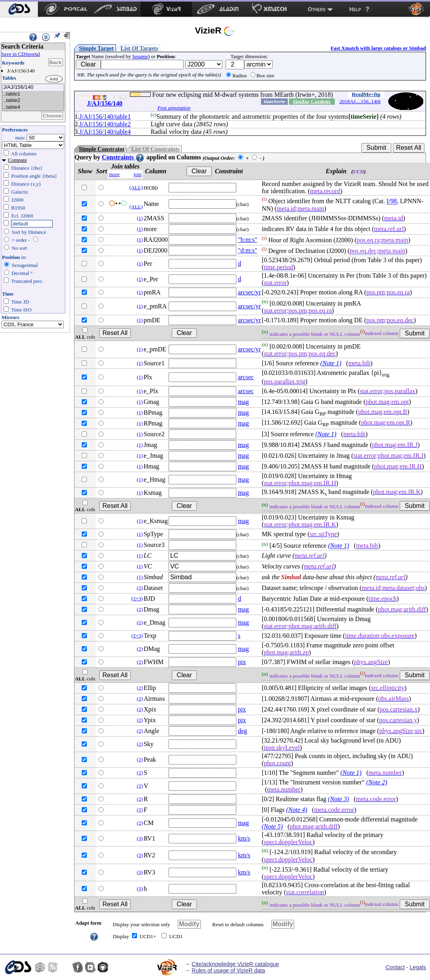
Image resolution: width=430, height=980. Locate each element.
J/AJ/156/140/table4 (105, 132)
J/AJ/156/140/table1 (105, 117)
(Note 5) (272, 826)
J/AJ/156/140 (33, 87)
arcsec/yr (249, 292)
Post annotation (174, 108)
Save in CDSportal (21, 54)
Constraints (123, 157)
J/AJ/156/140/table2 (105, 124)
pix (242, 662)
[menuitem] (19, 9)
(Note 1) (331, 363)
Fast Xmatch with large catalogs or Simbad (378, 48)
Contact (395, 967)
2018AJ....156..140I (360, 101)
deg (242, 731)
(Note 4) (297, 810)
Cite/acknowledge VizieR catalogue (235, 964)
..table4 (33, 107)
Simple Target (96, 48)
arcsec (246, 377)
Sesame (140, 56)
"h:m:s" (248, 240)
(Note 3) (339, 799)
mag (243, 402)
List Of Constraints (155, 149)
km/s (244, 838)
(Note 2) (377, 782)
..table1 (33, 94)
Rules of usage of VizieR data (228, 970)
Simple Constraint (102, 149)
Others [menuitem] (317, 9)
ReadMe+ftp (366, 94)
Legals (418, 967)
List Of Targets (139, 48)
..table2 (33, 101)
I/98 (392, 201)
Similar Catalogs (311, 101)
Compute (18, 160)
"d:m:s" (248, 250)
